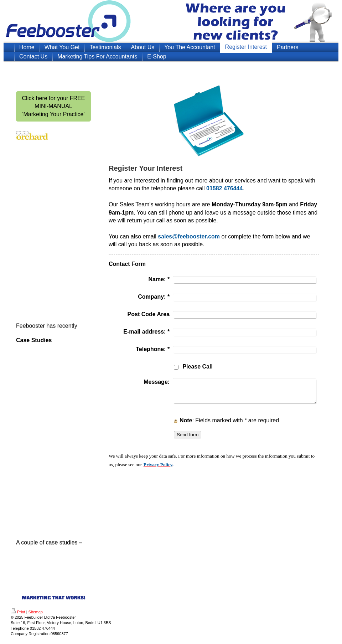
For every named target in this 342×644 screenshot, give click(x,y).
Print (18, 612)
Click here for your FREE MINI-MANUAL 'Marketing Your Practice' (54, 106)
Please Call (198, 367)
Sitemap (36, 612)
